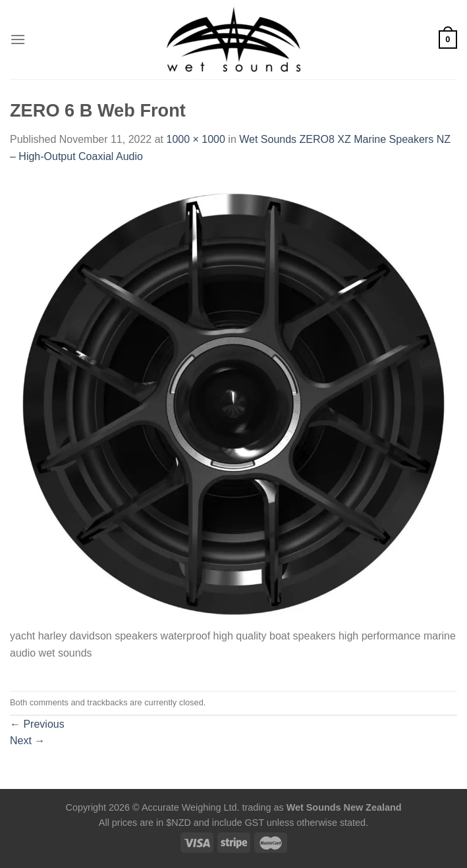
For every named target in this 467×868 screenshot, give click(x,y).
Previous (37, 724)
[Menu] (18, 39)
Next (27, 741)
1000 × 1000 (195, 139)
